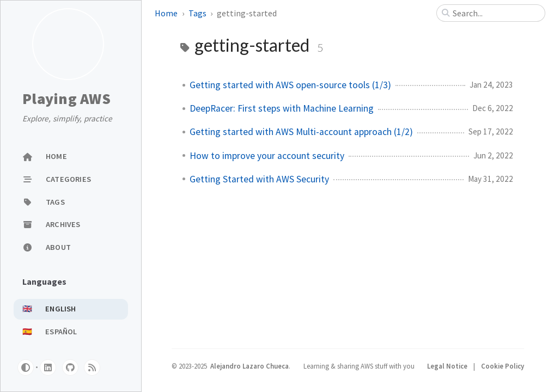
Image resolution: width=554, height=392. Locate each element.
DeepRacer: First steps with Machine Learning (282, 108)
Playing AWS (66, 99)
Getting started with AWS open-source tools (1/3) (290, 85)
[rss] (92, 367)
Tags (197, 13)
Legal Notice (448, 366)
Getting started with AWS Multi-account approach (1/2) (301, 132)
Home (166, 13)
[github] (70, 367)
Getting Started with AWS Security (259, 179)
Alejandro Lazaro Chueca (249, 366)
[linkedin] (48, 367)
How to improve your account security (267, 156)
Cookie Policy (503, 366)
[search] (495, 13)
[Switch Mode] (26, 367)
